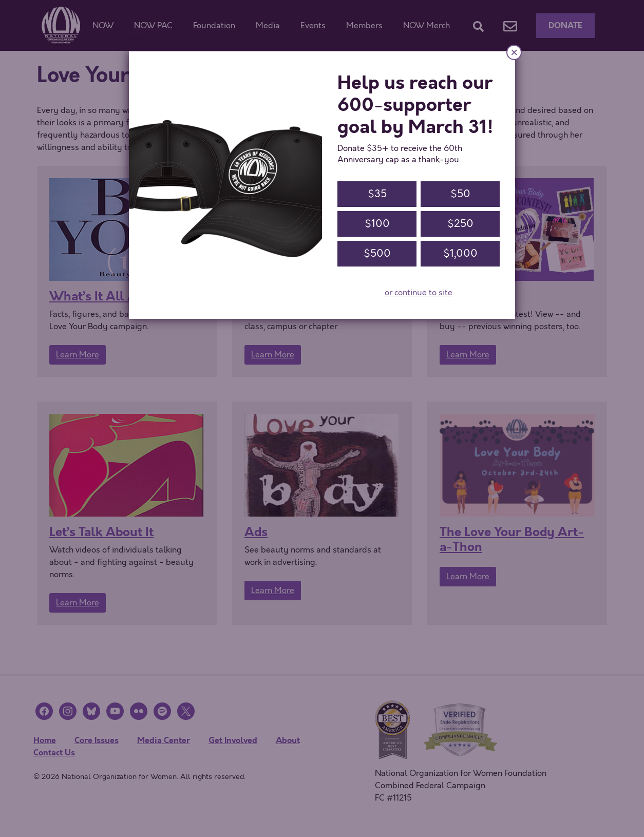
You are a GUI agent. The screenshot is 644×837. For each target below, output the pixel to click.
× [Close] (514, 52)
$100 (377, 224)
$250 (460, 224)
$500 (377, 253)
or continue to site (419, 293)
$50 (460, 194)
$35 (377, 194)
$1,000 (460, 253)
